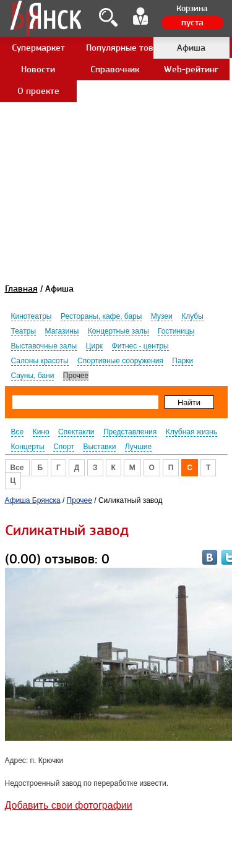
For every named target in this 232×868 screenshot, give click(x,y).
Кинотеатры (32, 316)
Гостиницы (176, 331)
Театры (24, 331)
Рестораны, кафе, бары (101, 316)
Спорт (64, 447)
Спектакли (76, 432)
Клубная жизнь (191, 432)
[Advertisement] (116, 116)
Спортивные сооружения (120, 361)
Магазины (62, 331)
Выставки (99, 447)
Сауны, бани (33, 376)
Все (18, 432)
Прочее (76, 376)
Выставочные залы (44, 346)
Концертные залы (118, 331)
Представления (130, 432)
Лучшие (138, 447)
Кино (41, 432)
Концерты (28, 447)
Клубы (192, 316)
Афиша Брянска (33, 500)
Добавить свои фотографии (69, 805)
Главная (21, 289)
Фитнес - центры (140, 346)
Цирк (95, 346)
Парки (183, 361)
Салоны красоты (40, 361)
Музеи (162, 316)
